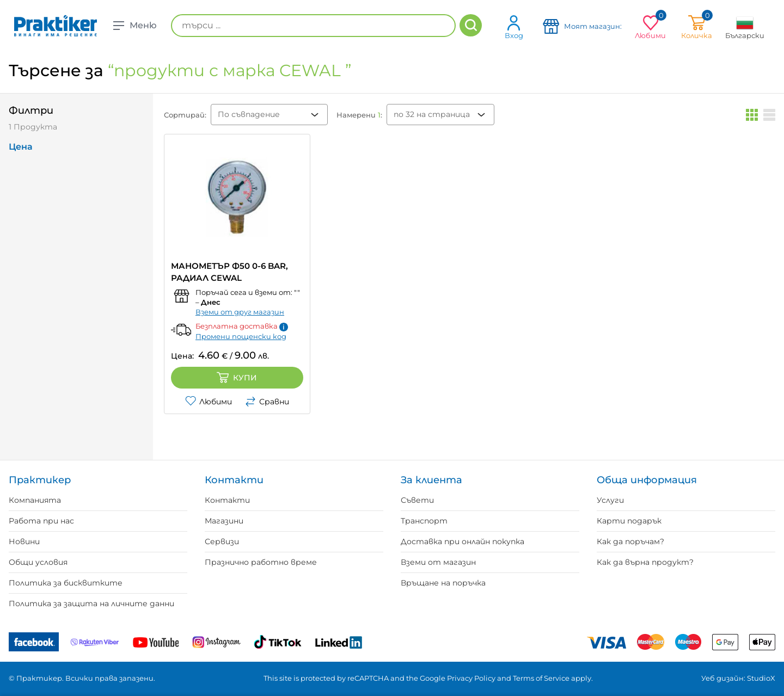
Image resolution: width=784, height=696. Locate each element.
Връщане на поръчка (443, 583)
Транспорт (424, 521)
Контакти (227, 500)
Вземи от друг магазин (240, 312)
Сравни (267, 402)
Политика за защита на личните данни (91, 603)
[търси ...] (313, 26)
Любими (209, 402)
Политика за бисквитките (66, 583)
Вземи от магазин (438, 562)
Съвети (417, 500)
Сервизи (222, 541)
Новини (24, 541)
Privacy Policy (471, 678)
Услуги (610, 500)
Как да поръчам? (630, 541)
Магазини (224, 521)
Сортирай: (185, 115)
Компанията (35, 500)
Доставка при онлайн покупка (463, 541)
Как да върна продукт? (645, 562)
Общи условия (38, 562)
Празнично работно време (261, 562)
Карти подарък (629, 521)
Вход (514, 27)
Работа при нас (41, 521)
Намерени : (359, 115)
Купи (237, 378)
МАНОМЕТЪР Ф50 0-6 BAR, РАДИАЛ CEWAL (229, 272)
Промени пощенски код (241, 336)
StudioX (761, 678)
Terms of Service (541, 678)
